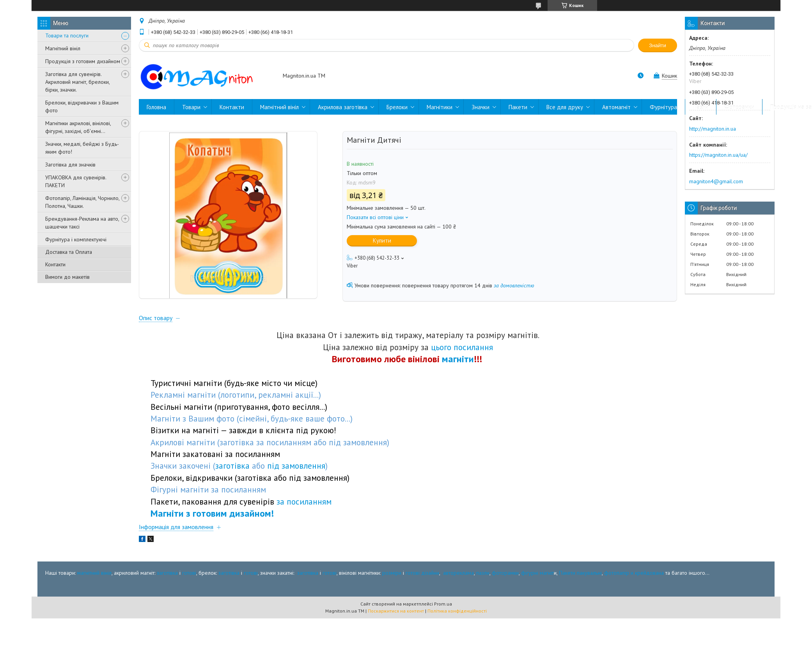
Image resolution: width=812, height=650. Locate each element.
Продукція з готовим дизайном (83, 61)
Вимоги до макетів (67, 277)
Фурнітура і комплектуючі (76, 239)
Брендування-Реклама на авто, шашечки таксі (82, 223)
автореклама (458, 597)
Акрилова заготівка (343, 107)
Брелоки (397, 107)
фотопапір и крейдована (634, 597)
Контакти (55, 264)
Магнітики (440, 107)
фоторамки (505, 597)
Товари (191, 107)
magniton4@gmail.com (716, 181)
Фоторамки (739, 107)
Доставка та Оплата (69, 252)
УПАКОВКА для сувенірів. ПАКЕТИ (76, 181)
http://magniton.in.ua (713, 129)
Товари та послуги (67, 35)
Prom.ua (443, 628)
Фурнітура (663, 107)
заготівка (167, 597)
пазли (483, 597)
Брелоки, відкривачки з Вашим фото (82, 106)
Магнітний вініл (63, 48)
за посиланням (304, 526)
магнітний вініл (94, 597)
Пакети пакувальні (580, 597)
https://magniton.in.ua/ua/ (718, 155)
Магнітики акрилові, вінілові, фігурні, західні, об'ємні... (78, 127)
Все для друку (565, 107)
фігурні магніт (537, 597)
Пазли (701, 107)
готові (189, 597)
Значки (480, 107)
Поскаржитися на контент (396, 635)
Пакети (518, 107)
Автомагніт (616, 107)
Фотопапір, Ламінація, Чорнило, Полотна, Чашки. (82, 202)
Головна (156, 107)
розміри (392, 597)
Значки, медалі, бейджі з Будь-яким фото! (82, 148)
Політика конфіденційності (457, 635)
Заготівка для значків (70, 165)
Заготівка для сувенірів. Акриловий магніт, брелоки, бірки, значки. (77, 82)
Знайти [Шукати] (658, 45)
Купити (382, 240)
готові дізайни (422, 597)
